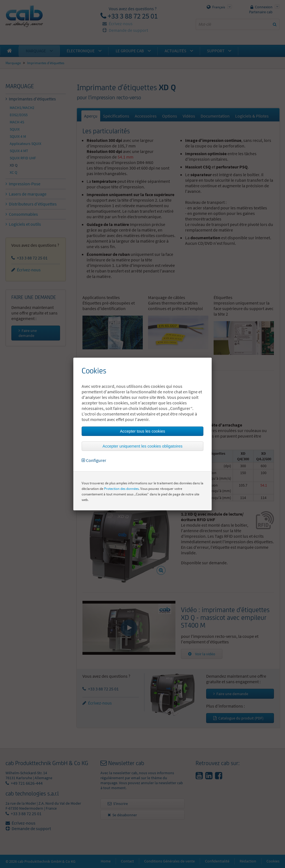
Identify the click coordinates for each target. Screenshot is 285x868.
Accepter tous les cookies (142, 431)
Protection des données (121, 489)
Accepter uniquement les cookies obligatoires (143, 446)
